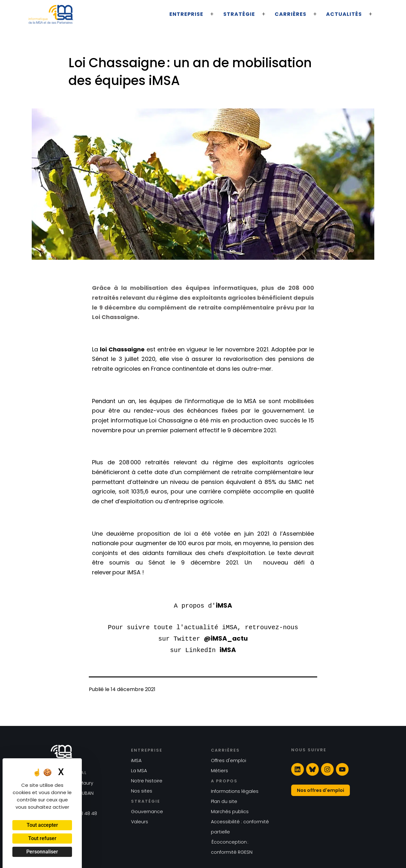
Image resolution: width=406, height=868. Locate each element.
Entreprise (186, 14)
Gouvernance (147, 810)
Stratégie (239, 14)
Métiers (219, 769)
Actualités (344, 14)
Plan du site (224, 799)
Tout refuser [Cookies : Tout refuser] (42, 838)
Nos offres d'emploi (321, 788)
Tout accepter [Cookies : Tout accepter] (42, 825)
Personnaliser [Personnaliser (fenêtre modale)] (42, 852)
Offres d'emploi (229, 759)
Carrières (291, 14)
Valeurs (140, 820)
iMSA (224, 605)
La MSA (139, 769)
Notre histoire (147, 779)
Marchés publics (230, 810)
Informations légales (235, 789)
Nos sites (142, 789)
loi (104, 349)
